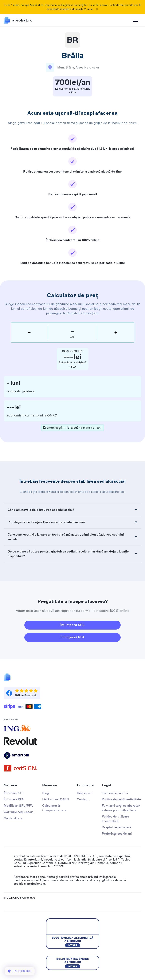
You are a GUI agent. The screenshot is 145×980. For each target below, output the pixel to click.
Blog (45, 793)
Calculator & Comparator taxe (54, 808)
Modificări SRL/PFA (18, 806)
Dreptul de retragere (117, 827)
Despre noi (85, 793)
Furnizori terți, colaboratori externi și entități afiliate (121, 808)
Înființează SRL (72, 625)
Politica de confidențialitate (121, 799)
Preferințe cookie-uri (117, 834)
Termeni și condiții (115, 793)
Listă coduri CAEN (56, 799)
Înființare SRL (14, 793)
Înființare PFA (14, 799)
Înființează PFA (72, 637)
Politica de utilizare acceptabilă (115, 819)
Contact (83, 799)
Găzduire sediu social (19, 812)
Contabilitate (13, 818)
